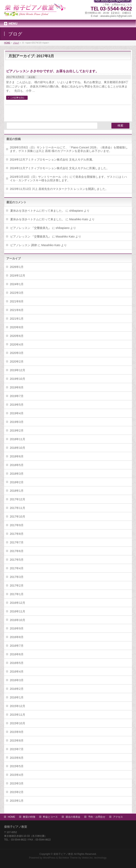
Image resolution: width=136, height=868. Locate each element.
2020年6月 (17, 336)
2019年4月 (17, 413)
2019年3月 (17, 422)
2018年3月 (17, 474)
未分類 (32, 77)
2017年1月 (17, 594)
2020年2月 (17, 362)
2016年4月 (17, 672)
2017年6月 (17, 551)
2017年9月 (17, 525)
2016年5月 (17, 663)
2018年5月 (17, 465)
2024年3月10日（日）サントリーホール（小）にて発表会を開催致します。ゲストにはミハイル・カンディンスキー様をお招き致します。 (69, 179)
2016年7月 (17, 646)
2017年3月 (17, 577)
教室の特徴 (29, 817)
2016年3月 (17, 680)
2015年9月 (17, 732)
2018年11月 (18, 439)
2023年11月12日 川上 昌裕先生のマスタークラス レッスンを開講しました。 (59, 189)
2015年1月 (17, 801)
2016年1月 (17, 697)
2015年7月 (17, 749)
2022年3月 (17, 293)
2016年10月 (18, 620)
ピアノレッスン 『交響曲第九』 (31, 228)
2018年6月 (17, 456)
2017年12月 (18, 499)
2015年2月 (17, 792)
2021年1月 (17, 319)
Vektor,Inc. (88, 858)
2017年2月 (17, 586)
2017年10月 (18, 517)
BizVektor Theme (68, 858)
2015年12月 (18, 706)
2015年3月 (17, 783)
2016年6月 (17, 654)
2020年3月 (17, 353)
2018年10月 (18, 448)
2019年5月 (17, 405)
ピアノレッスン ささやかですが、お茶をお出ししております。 (52, 71)
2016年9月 (17, 628)
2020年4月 (17, 344)
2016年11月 (18, 611)
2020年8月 (17, 327)
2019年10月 (18, 379)
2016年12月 (18, 603)
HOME (11, 817)
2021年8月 (17, 301)
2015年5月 (17, 766)
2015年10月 (18, 723)
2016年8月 (17, 637)
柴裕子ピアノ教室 (63, 854)
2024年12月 (18, 276)
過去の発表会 (73, 817)
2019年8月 (17, 387)
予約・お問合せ (97, 817)
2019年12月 (18, 370)
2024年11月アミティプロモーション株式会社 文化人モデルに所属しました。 (59, 168)
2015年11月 (18, 715)
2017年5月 (17, 560)
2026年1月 (17, 267)
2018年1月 (17, 491)
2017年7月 (17, 542)
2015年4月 (17, 775)
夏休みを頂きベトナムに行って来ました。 (37, 211)
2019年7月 (17, 396)
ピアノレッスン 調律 (24, 245)
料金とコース (50, 817)
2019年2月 (17, 431)
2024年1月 (17, 284)
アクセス (118, 817)
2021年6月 (17, 310)
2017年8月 (17, 534)
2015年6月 (17, 758)
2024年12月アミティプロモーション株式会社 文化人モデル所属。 (52, 160)
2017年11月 (18, 508)
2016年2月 (17, 689)
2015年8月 (17, 741)
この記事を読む (17, 98)
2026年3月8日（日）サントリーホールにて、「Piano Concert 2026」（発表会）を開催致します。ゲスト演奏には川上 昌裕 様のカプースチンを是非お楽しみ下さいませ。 (69, 149)
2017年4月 (17, 568)
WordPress (49, 858)
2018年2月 (17, 482)
